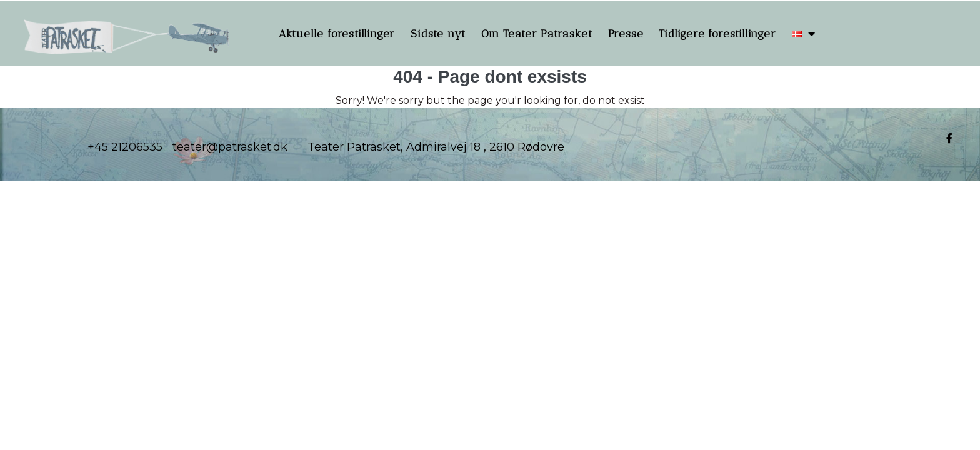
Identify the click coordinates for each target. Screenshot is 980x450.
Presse (626, 34)
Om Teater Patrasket (537, 34)
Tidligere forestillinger (717, 34)
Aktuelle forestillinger (337, 34)
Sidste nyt (438, 34)
